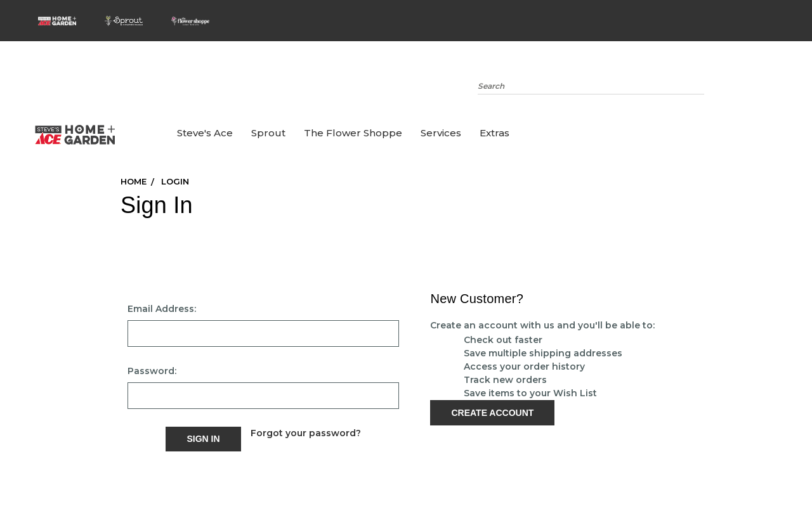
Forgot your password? (306, 433)
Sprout (268, 133)
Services (441, 133)
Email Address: (162, 309)
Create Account (492, 413)
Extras (494, 133)
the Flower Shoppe (353, 133)
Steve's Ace (205, 133)
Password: (152, 371)
